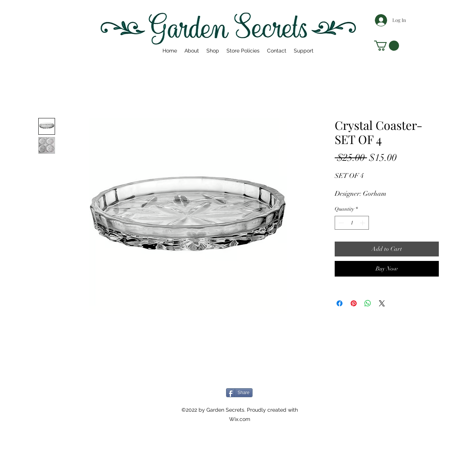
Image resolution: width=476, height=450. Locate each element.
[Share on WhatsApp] (368, 303)
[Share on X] (382, 303)
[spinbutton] (352, 223)
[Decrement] (340, 223)
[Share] (239, 393)
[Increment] (363, 223)
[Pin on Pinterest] (354, 303)
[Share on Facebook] (340, 303)
